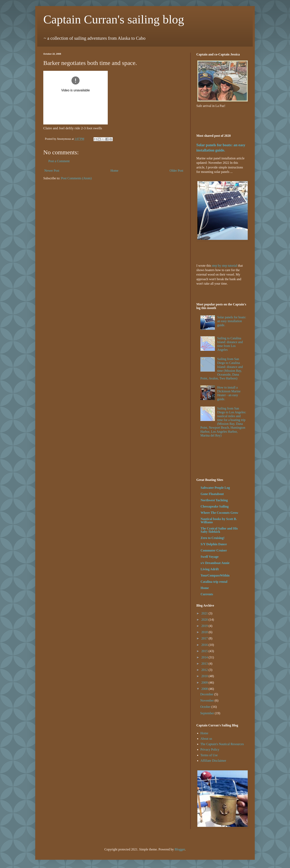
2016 (205, 645)
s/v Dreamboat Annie (215, 563)
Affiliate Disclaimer (213, 761)
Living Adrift (210, 569)
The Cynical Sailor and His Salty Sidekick (219, 530)
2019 (205, 626)
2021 (205, 613)
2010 (205, 676)
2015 (205, 651)
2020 (205, 620)
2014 (205, 657)
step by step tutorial (225, 266)
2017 (205, 638)
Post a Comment (59, 161)
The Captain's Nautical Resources (222, 744)
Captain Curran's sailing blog (114, 19)
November (207, 700)
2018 (205, 632)
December (207, 694)
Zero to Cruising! (213, 538)
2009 (205, 683)
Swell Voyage (210, 557)
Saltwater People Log (215, 488)
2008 (205, 689)
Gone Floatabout (212, 494)
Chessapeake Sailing (215, 506)
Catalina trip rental (214, 582)
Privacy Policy (210, 749)
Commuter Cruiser (214, 550)
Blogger (180, 849)
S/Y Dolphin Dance (214, 544)
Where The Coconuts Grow (219, 513)
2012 (205, 670)
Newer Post (52, 171)
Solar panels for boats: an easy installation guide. (232, 321)
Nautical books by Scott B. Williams (219, 521)
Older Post (176, 171)
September (207, 713)
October (206, 707)
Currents (207, 594)
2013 (205, 664)
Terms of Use (209, 755)
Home (114, 171)
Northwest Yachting (214, 500)
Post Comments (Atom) (76, 178)
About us (206, 739)
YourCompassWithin (215, 575)
